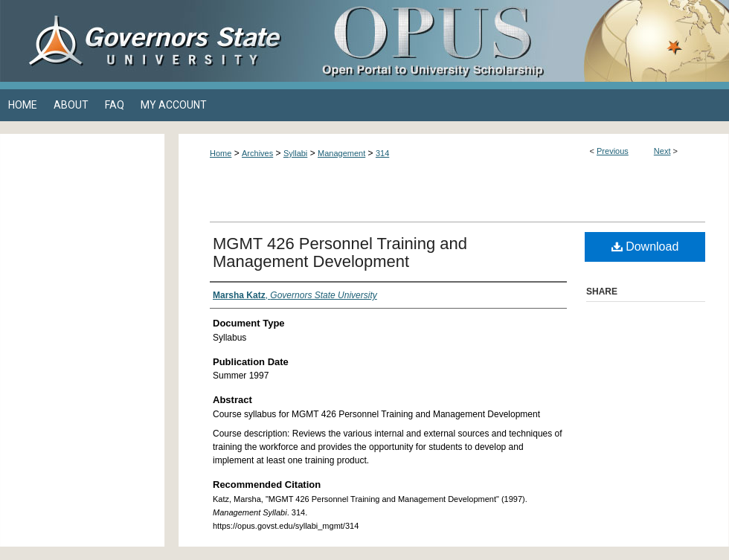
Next (662, 151)
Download (645, 247)
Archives (257, 153)
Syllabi (295, 153)
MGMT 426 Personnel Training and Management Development (340, 252)
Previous (613, 151)
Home (221, 153)
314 (382, 153)
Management (341, 153)
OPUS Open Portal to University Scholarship (513, 41)
